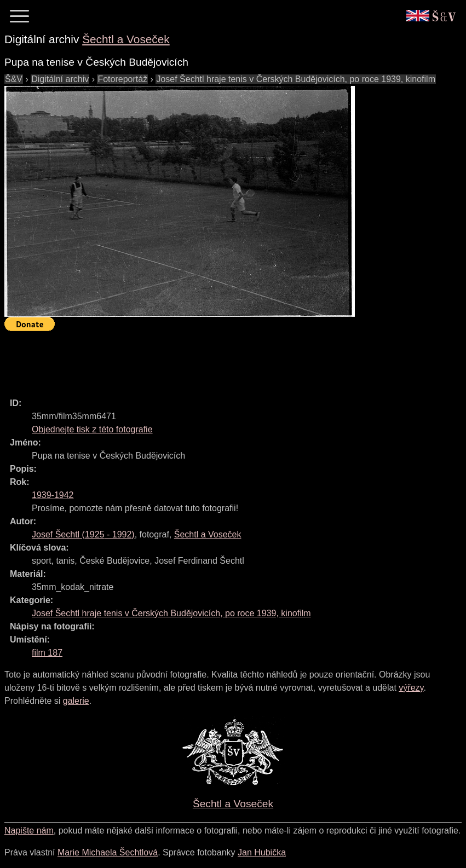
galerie (76, 701)
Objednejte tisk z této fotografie (92, 429)
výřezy (411, 688)
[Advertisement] (204, 360)
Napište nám (29, 831)
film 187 (47, 653)
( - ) (83, 534)
